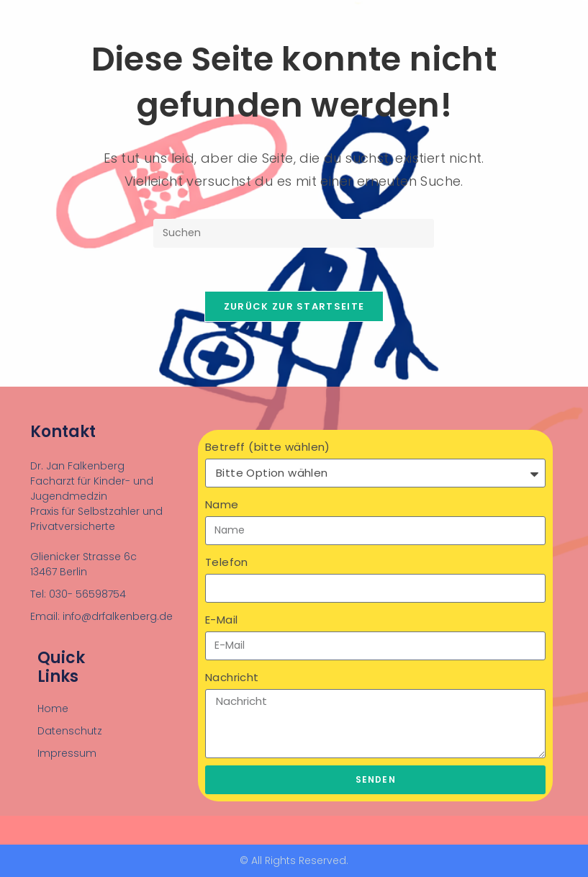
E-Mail (221, 620)
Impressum (67, 753)
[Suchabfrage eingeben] (294, 233)
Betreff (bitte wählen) (268, 447)
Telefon (227, 562)
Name (222, 504)
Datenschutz (70, 731)
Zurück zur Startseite (294, 306)
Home (53, 709)
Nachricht (232, 677)
